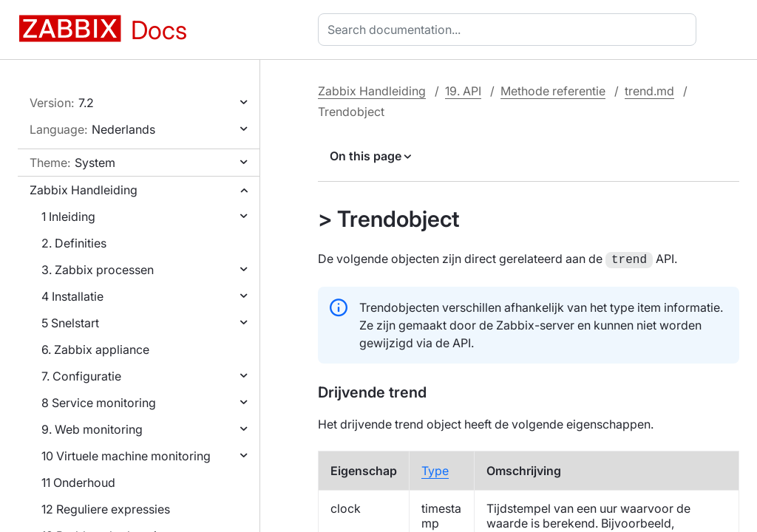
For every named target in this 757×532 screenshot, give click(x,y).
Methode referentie (553, 91)
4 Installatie (72, 296)
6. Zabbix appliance (95, 349)
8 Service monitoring (99, 403)
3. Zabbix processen (98, 270)
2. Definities (74, 243)
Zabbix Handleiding (84, 190)
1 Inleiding (68, 216)
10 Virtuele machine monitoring (126, 456)
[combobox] (510, 30)
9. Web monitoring (92, 429)
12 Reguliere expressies (106, 509)
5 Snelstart (70, 323)
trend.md (649, 91)
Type (435, 469)
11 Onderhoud (78, 482)
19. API (463, 91)
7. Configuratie (81, 376)
